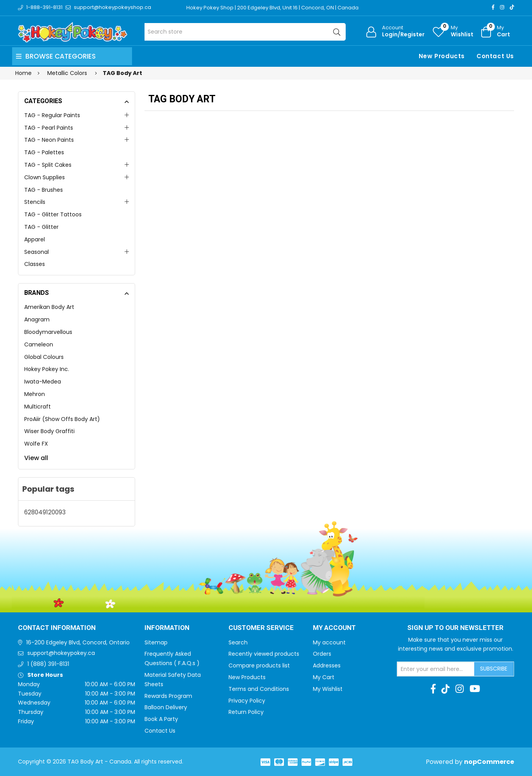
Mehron (35, 394)
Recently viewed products (264, 654)
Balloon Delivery (166, 707)
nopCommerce (489, 762)
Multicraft (37, 407)
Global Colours (44, 357)
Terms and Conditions (259, 689)
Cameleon (39, 344)
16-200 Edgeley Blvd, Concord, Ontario (78, 642)
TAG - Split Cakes (48, 165)
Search (238, 642)
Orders (322, 654)
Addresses (327, 665)
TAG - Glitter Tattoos (53, 214)
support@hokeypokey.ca (61, 653)
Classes (35, 264)
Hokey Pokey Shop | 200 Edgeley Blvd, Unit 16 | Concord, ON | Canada (272, 8)
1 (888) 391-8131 (48, 664)
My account (329, 642)
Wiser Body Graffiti (49, 431)
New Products (442, 56)
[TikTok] (512, 7)
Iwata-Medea (43, 382)
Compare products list (259, 665)
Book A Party (161, 719)
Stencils (35, 202)
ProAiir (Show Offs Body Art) (62, 419)
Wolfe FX (36, 444)
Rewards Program (168, 696)
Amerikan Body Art (49, 307)
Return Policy (246, 712)
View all (36, 458)
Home (23, 73)
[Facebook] (493, 7)
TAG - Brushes (44, 190)
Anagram (37, 319)
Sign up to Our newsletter (455, 628)
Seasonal (37, 252)
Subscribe (494, 669)
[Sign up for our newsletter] (436, 669)
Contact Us (495, 56)
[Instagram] (502, 7)
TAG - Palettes (44, 152)
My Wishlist (328, 689)
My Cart (324, 677)
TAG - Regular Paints (52, 115)
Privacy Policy (247, 701)
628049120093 (45, 512)
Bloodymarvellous (48, 332)
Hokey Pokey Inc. (47, 369)
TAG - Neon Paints (49, 140)
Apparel (35, 239)
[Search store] (245, 32)
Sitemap (156, 642)
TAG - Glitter (41, 227)
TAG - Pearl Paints (49, 128)
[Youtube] (475, 689)
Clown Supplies (45, 177)
